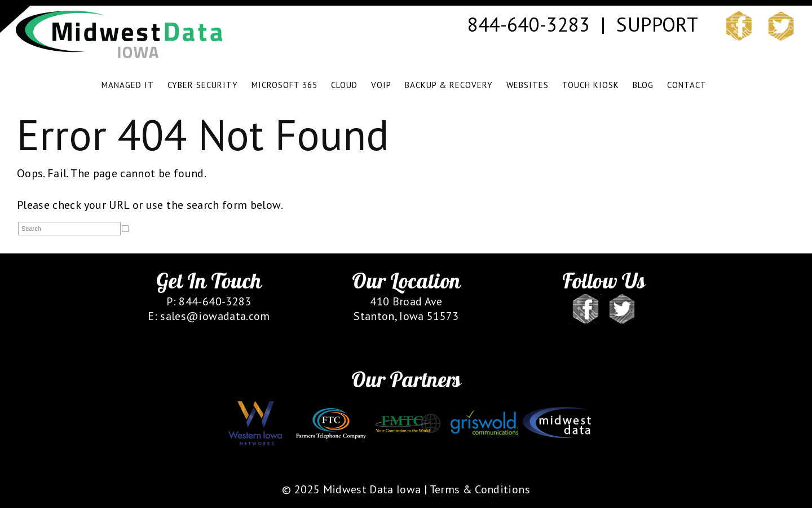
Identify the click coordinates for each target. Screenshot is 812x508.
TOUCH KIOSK (591, 85)
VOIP (381, 85)
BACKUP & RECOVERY (449, 85)
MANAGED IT (128, 85)
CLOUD (344, 85)
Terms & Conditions (480, 489)
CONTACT (687, 85)
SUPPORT (657, 24)
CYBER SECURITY (203, 85)
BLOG (643, 85)
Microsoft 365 (284, 85)
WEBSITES (528, 85)
